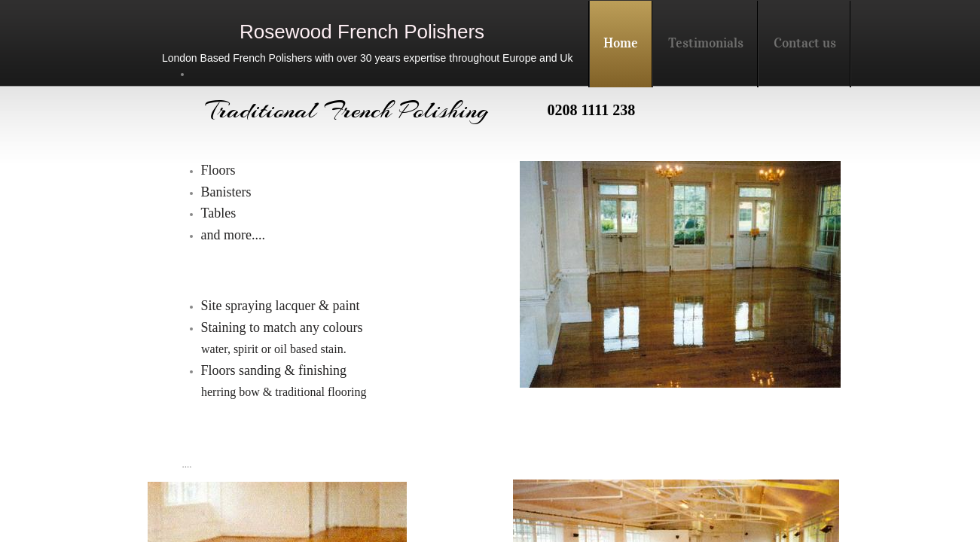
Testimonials (706, 43)
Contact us (805, 43)
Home (621, 43)
